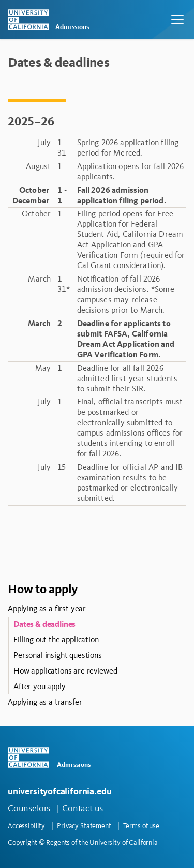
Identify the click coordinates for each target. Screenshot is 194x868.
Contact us (83, 808)
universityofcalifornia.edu (59, 791)
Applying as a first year (47, 608)
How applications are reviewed (65, 671)
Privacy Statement (84, 826)
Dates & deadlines (44, 624)
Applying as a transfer (45, 702)
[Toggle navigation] (177, 20)
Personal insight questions (58, 655)
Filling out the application (56, 640)
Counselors (29, 808)
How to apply (43, 589)
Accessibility (26, 826)
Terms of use (141, 826)
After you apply (40, 686)
